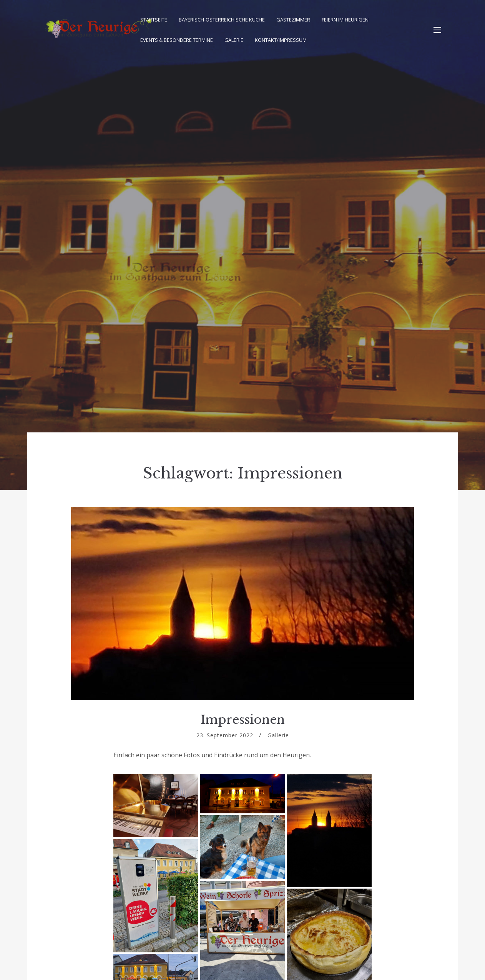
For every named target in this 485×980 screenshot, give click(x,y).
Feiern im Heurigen (345, 20)
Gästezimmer (293, 20)
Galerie (234, 40)
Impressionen (243, 720)
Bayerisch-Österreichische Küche (222, 20)
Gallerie (278, 735)
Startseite (154, 20)
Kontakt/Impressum (281, 40)
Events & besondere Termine (177, 40)
